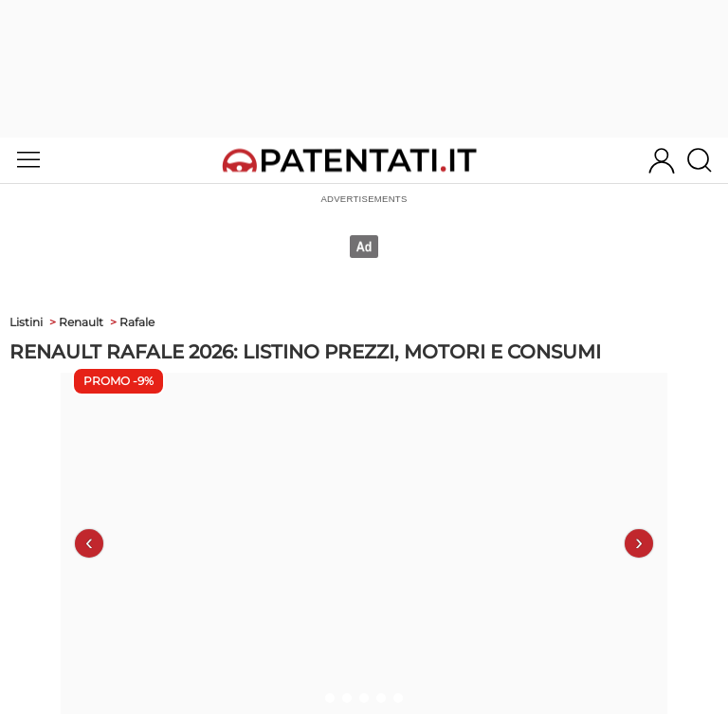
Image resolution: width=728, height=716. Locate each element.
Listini (26, 322)
